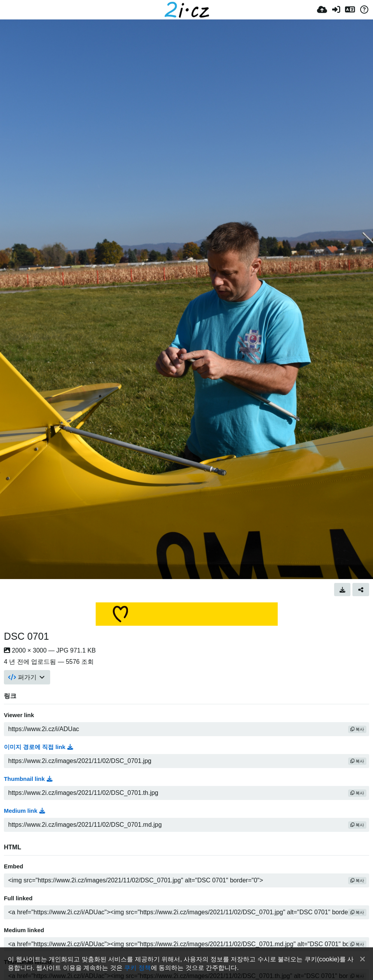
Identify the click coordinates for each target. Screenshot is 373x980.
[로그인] (336, 10)
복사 (357, 729)
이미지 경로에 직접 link (39, 747)
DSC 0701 (26, 636)
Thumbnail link (28, 779)
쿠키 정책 (137, 968)
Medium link (25, 811)
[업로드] (322, 10)
